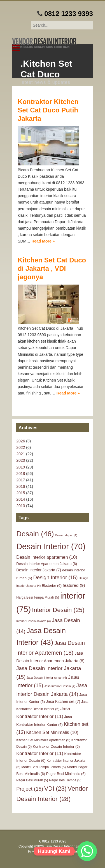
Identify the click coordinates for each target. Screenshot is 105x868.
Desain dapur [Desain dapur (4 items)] (66, 535)
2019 (21, 467)
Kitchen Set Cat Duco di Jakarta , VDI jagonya (52, 268)
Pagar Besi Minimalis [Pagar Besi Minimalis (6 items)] (66, 774)
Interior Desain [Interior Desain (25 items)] (58, 610)
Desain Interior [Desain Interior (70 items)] (51, 546)
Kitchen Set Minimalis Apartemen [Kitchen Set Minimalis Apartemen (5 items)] (43, 740)
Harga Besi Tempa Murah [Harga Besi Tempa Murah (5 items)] (38, 597)
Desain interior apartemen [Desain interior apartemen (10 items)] (47, 557)
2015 (21, 493)
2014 (21, 499)
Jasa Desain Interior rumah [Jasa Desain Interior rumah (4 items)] (47, 678)
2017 (21, 480)
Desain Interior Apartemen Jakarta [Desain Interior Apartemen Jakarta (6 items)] (47, 564)
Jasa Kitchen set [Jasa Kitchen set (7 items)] (63, 701)
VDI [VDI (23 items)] (55, 789)
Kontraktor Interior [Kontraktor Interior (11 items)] (40, 753)
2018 (21, 474)
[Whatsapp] (87, 851)
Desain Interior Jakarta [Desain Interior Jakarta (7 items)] (39, 570)
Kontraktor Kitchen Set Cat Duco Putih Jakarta (48, 110)
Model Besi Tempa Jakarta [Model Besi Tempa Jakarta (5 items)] (44, 767)
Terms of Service (64, 851)
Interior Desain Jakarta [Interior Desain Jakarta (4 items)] (33, 621)
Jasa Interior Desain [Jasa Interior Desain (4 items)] (60, 686)
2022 (21, 447)
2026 (21, 441)
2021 (21, 454)
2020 (21, 460)
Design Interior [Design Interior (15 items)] (55, 577)
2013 (21, 506)
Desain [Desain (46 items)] (35, 534)
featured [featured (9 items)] (74, 585)
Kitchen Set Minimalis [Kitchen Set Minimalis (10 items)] (52, 732)
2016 (21, 486)
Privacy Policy (39, 851)
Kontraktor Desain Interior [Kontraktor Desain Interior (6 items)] (56, 746)
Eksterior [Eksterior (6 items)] (52, 586)
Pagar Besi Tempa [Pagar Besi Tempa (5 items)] (65, 780)
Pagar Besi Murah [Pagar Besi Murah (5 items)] (32, 780)
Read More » (43, 241)
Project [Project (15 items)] (30, 789)
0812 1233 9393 (69, 14)
